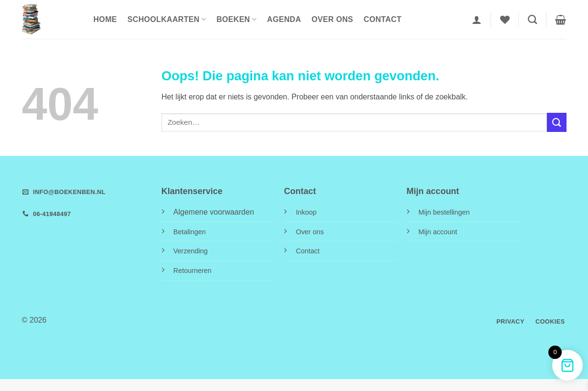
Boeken (236, 19)
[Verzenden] (556, 122)
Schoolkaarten (167, 19)
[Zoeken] (532, 19)
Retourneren (192, 271)
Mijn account (438, 232)
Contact (382, 19)
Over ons (332, 19)
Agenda (284, 19)
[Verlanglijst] (505, 20)
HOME (105, 19)
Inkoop (306, 212)
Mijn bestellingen (444, 212)
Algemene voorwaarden (214, 212)
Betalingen (190, 232)
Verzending (191, 251)
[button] (477, 20)
